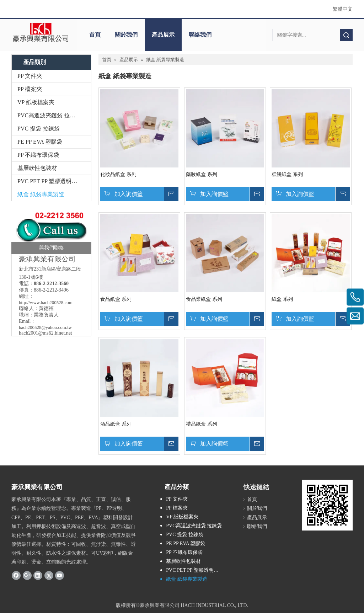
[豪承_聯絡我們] (51, 229)
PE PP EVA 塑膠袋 (40, 142)
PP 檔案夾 (30, 89)
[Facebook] (16, 575)
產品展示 (163, 35)
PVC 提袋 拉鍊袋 (39, 129)
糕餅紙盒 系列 (287, 174)
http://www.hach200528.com (46, 302)
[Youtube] (60, 575)
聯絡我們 (200, 35)
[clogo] (41, 32)
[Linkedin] (38, 575)
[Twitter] (49, 575)
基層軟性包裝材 (37, 168)
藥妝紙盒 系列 (202, 174)
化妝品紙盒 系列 (118, 174)
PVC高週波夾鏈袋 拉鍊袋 (49, 115)
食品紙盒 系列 (116, 299)
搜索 (346, 35)
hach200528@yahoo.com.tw (45, 327)
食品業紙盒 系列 (204, 299)
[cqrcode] (327, 505)
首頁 (95, 35)
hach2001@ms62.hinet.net (45, 333)
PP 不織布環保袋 (38, 155)
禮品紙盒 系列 (202, 424)
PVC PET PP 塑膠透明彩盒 (50, 181)
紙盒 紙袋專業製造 (41, 194)
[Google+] (27, 575)
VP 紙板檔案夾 (36, 102)
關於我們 (126, 35)
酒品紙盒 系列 (116, 424)
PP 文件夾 (30, 76)
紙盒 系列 (282, 299)
